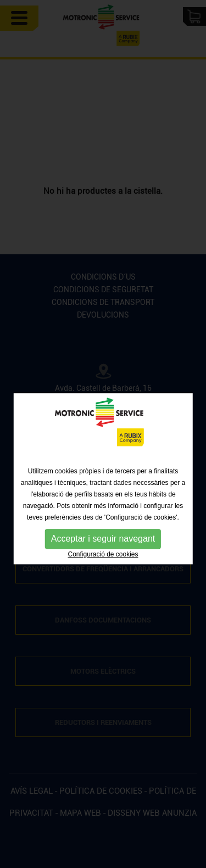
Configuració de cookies (103, 564)
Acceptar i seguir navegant (103, 548)
